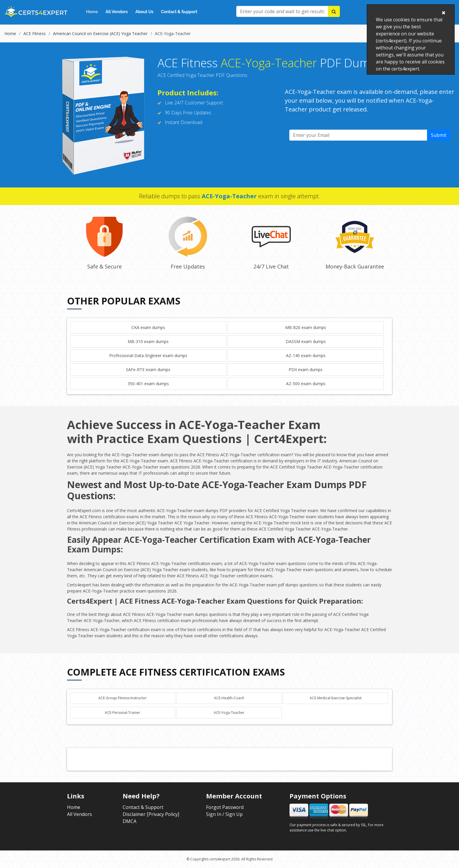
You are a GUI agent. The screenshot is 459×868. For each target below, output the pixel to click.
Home (92, 12)
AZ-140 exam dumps (306, 355)
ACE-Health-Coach (229, 698)
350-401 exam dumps (148, 384)
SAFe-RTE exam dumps (148, 370)
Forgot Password (225, 807)
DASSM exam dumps (306, 341)
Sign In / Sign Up (224, 814)
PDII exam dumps (306, 370)
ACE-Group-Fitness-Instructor (123, 698)
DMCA (130, 821)
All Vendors (117, 12)
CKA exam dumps (148, 327)
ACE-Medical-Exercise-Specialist (336, 698)
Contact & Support (179, 12)
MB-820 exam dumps (306, 327)
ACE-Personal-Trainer (123, 713)
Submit (439, 135)
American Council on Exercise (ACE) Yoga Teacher (100, 33)
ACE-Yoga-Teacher (229, 713)
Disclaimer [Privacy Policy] (151, 814)
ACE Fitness (35, 33)
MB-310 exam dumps (148, 341)
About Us (144, 12)
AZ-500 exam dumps (306, 384)
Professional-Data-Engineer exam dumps (148, 355)
